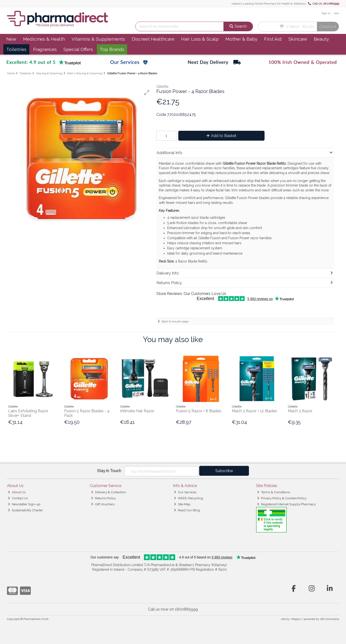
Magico (296, 619)
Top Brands (112, 49)
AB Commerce (330, 619)
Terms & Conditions (274, 492)
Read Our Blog (187, 510)
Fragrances (45, 49)
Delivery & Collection (108, 492)
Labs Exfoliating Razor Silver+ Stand (28, 413)
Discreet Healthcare (153, 39)
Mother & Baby (241, 39)
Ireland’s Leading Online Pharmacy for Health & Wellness (269, 4)
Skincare (298, 39)
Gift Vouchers (103, 504)
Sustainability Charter (25, 510)
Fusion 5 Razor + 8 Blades (199, 411)
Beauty (321, 39)
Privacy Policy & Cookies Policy (282, 498)
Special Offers (78, 49)
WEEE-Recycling (188, 498)
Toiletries (16, 49)
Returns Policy (103, 498)
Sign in (326, 13)
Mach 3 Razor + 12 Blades (254, 411)
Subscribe (224, 471)
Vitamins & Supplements (98, 39)
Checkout (328, 27)
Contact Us (18, 498)
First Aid (273, 39)
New (11, 39)
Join (336, 13)
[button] (147, 93)
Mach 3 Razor (300, 411)
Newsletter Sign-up (24, 504)
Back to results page (175, 321)
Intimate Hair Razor (137, 411)
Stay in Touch (109, 471)
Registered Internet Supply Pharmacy (286, 504)
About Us (17, 492)
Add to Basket (221, 136)
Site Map (182, 504)
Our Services (185, 492)
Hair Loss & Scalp (200, 39)
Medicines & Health (44, 39)
